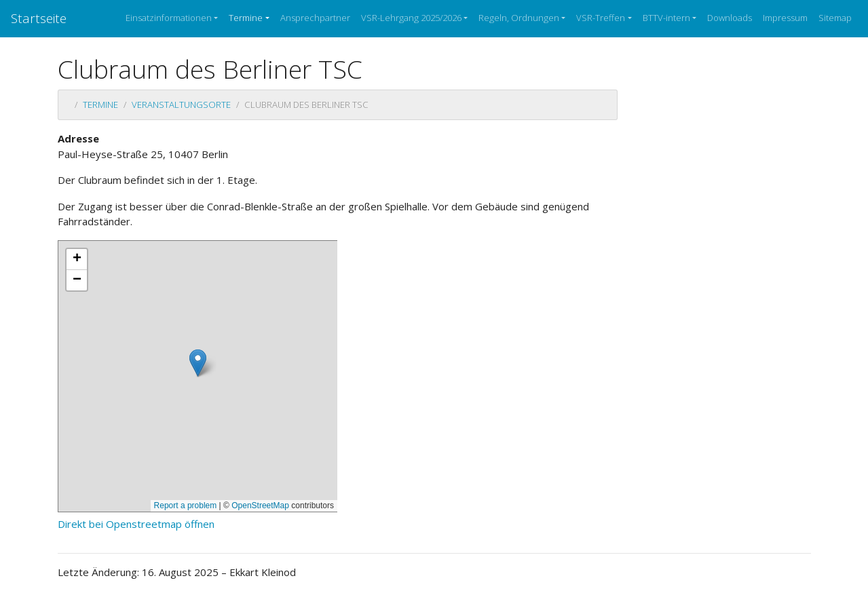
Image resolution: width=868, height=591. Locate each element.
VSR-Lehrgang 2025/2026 (411, 18)
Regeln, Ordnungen (519, 18)
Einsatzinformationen (169, 18)
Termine (246, 18)
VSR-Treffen (601, 18)
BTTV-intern (666, 18)
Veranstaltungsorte (181, 104)
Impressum (785, 18)
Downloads (730, 18)
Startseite (39, 18)
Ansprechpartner (315, 18)
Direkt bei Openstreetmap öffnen (136, 524)
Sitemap (835, 18)
